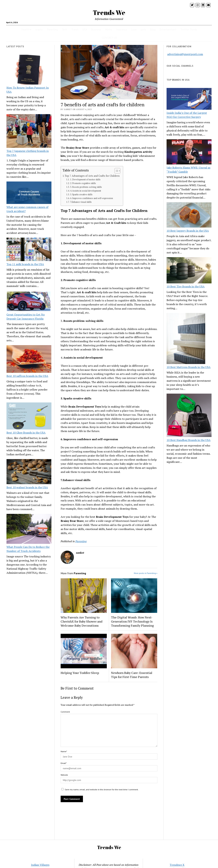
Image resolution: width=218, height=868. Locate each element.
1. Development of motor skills (85, 180)
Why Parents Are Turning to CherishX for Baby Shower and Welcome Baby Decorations (81, 621)
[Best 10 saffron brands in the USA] (29, 359)
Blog (153, 29)
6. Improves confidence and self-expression (92, 198)
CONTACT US (109, 38)
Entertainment (168, 29)
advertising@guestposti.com (185, 54)
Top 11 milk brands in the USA (25, 264)
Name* (64, 751)
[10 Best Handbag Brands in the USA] (189, 416)
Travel (75, 29)
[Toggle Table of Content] (116, 171)
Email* (64, 763)
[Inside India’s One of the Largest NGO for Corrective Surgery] (189, 99)
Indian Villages (40, 865)
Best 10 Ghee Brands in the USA (26, 433)
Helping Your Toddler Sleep (80, 673)
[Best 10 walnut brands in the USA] (29, 472)
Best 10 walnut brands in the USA (27, 487)
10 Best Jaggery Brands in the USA (188, 231)
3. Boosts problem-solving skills (86, 187)
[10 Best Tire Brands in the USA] (189, 271)
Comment (65, 712)
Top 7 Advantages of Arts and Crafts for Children (92, 176)
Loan (134, 29)
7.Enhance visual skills (81, 202)
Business (96, 29)
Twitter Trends (189, 29)
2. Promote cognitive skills (83, 183)
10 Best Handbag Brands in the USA (189, 440)
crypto (39, 29)
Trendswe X (177, 865)
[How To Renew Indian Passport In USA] (29, 70)
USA (85, 29)
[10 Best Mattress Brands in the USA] (186, 339)
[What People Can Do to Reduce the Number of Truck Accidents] (29, 529)
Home (109, 29)
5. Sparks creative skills (81, 195)
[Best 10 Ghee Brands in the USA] (29, 416)
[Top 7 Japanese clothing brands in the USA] (29, 131)
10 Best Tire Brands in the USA (186, 286)
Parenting (52, 29)
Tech (64, 29)
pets (143, 29)
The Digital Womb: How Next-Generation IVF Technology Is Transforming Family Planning (132, 621)
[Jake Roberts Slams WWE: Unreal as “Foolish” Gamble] (189, 152)
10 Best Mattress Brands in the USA (189, 367)
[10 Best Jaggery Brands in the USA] (189, 215)
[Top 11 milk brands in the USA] (29, 250)
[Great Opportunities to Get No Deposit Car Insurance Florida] (29, 302)
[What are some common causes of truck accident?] (29, 193)
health (25, 29)
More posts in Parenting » (146, 573)
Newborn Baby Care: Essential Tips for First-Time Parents (132, 675)
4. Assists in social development (86, 191)
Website (64, 775)
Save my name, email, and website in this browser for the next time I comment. (102, 790)
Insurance (122, 29)
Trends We (109, 13)
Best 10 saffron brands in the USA (27, 376)
